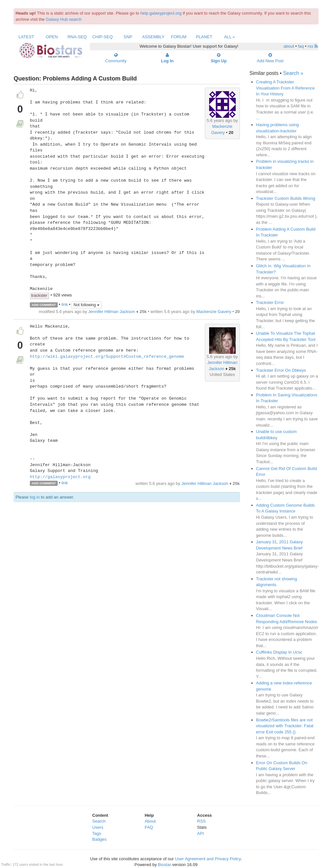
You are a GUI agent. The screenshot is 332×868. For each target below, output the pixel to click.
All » (230, 37)
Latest (26, 37)
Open (52, 37)
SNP (128, 37)
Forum (179, 37)
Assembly (153, 37)
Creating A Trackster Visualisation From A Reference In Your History (285, 88)
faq (301, 46)
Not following (87, 305)
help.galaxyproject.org (161, 13)
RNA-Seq (77, 37)
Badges (100, 839)
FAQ (149, 827)
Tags (97, 833)
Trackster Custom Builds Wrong (286, 198)
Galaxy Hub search (64, 19)
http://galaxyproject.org (60, 477)
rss (313, 46)
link (65, 304)
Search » (293, 73)
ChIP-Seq (103, 37)
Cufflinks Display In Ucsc (279, 652)
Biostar (164, 865)
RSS (202, 821)
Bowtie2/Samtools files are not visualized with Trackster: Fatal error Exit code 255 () (285, 726)
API (201, 833)
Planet (204, 37)
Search (99, 821)
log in (35, 497)
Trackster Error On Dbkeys (281, 370)
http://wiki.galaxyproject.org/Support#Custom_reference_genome (107, 357)
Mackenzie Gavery (214, 312)
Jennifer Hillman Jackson (112, 312)
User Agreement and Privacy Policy (208, 859)
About (150, 821)
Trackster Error (270, 302)
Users (98, 827)
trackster (39, 295)
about (289, 46)
